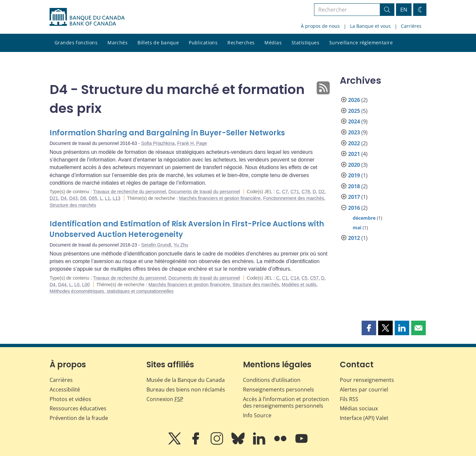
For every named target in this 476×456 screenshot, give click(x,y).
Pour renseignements (367, 380)
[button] (369, 328)
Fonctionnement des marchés (294, 198)
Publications (203, 43)
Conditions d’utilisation (272, 380)
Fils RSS (349, 399)
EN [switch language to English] (404, 10)
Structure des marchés (73, 205)
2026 (354, 100)
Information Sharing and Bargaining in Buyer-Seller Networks (167, 133)
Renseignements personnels (278, 389)
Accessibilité (65, 389)
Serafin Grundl (156, 245)
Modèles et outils (299, 285)
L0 (77, 285)
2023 (354, 132)
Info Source (257, 415)
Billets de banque (158, 43)
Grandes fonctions (76, 43)
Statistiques (305, 43)
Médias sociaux (359, 408)
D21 (54, 198)
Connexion (165, 399)
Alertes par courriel (364, 389)
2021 (354, 154)
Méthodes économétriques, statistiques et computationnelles (112, 291)
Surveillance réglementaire (361, 43)
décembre (364, 218)
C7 (285, 192)
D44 (62, 285)
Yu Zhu (181, 245)
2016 (354, 208)
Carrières (411, 26)
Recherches (241, 43)
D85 (93, 198)
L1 (107, 198)
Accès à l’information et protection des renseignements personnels (286, 403)
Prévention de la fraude (79, 418)
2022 (354, 143)
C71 (295, 192)
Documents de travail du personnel (204, 192)
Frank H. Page (192, 143)
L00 (86, 285)
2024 (354, 121)
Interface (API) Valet (364, 418)
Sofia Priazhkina (158, 143)
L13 (117, 198)
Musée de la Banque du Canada (186, 380)
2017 (354, 197)
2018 (354, 186)
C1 (285, 278)
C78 (306, 192)
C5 (304, 278)
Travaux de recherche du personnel (129, 192)
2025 (354, 111)
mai (357, 228)
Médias (273, 43)
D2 (322, 192)
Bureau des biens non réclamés (186, 389)
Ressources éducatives (78, 408)
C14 (295, 278)
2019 (354, 175)
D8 (83, 198)
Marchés (118, 43)
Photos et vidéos (70, 399)
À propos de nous (320, 26)
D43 (73, 198)
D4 (63, 198)
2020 (354, 165)
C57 (314, 278)
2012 (354, 238)
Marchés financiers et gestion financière (220, 198)
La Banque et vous (370, 26)
